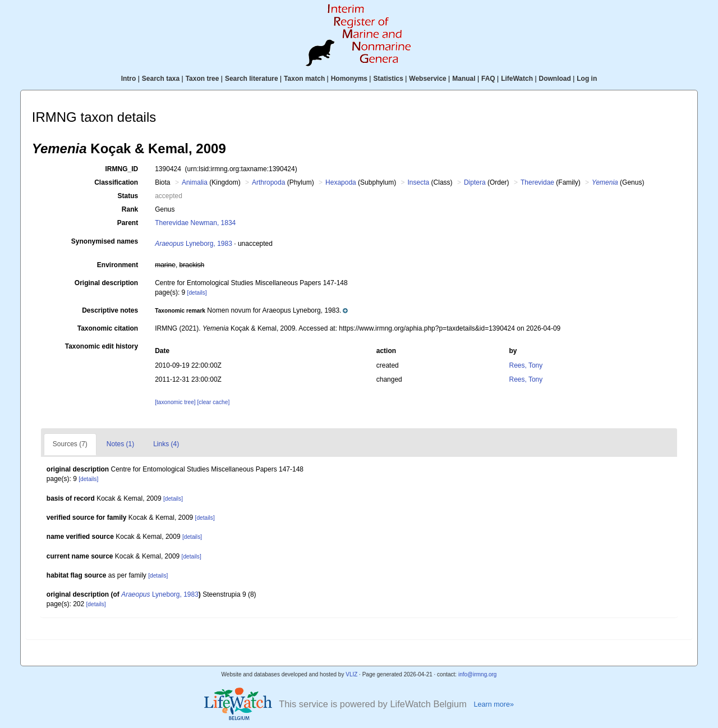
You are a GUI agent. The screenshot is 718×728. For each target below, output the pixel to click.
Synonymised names (105, 241)
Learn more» (494, 704)
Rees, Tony (526, 365)
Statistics (388, 79)
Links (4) (166, 444)
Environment (118, 265)
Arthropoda (268, 182)
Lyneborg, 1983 (194, 244)
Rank (130, 209)
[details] (197, 293)
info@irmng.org (478, 674)
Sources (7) (70, 444)
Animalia (195, 182)
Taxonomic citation (108, 328)
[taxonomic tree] (175, 402)
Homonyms (349, 79)
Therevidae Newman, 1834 (195, 223)
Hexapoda (341, 182)
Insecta (419, 182)
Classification (116, 182)
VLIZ (351, 674)
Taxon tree (202, 79)
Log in (587, 79)
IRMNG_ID (122, 169)
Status (128, 196)
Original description (106, 283)
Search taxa (161, 79)
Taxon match (304, 79)
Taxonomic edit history (102, 346)
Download (555, 79)
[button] (251, 310)
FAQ (488, 79)
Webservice (428, 79)
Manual (464, 79)
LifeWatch (517, 79)
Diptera (475, 182)
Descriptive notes (110, 310)
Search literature (252, 79)
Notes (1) (120, 444)
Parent (128, 223)
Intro (129, 79)
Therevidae (537, 182)
